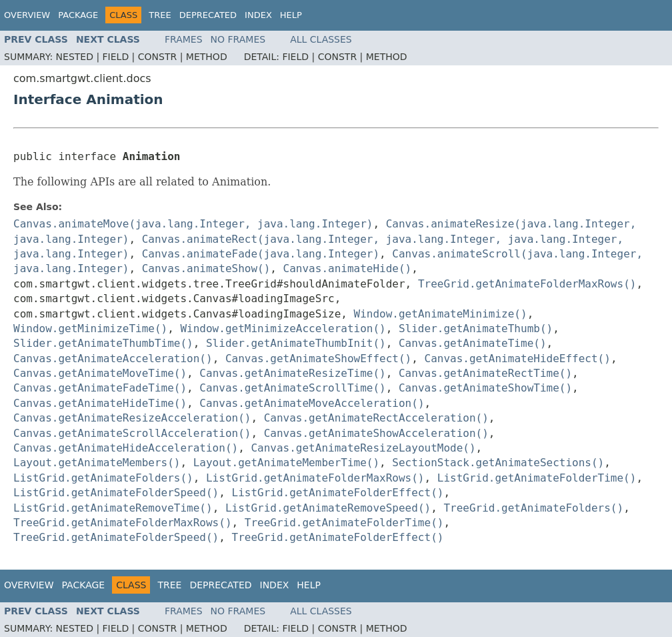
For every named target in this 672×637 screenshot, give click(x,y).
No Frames (238, 39)
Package (78, 15)
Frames (184, 39)
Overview (27, 15)
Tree (160, 15)
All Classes (321, 39)
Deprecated (208, 15)
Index (258, 15)
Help (291, 15)
